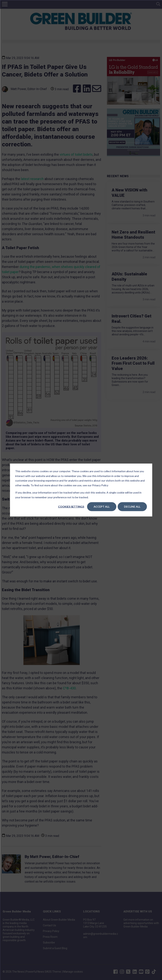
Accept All (102, 507)
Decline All (132, 507)
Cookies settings (71, 507)
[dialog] (81, 490)
